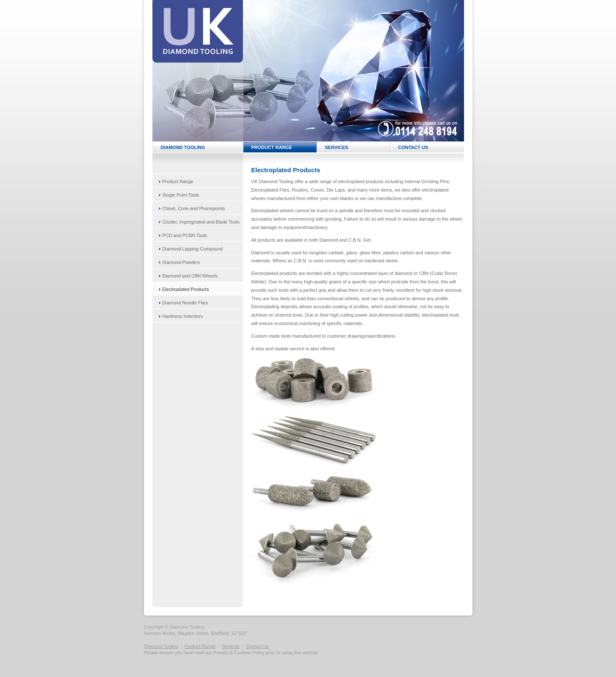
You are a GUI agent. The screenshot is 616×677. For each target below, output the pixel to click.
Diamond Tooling (161, 646)
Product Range (200, 646)
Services (231, 646)
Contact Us (257, 646)
